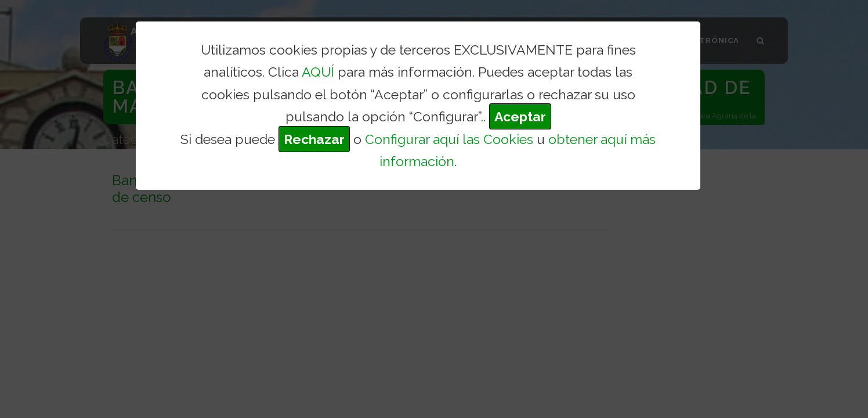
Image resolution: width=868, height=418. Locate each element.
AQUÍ (318, 72)
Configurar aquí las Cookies (449, 139)
